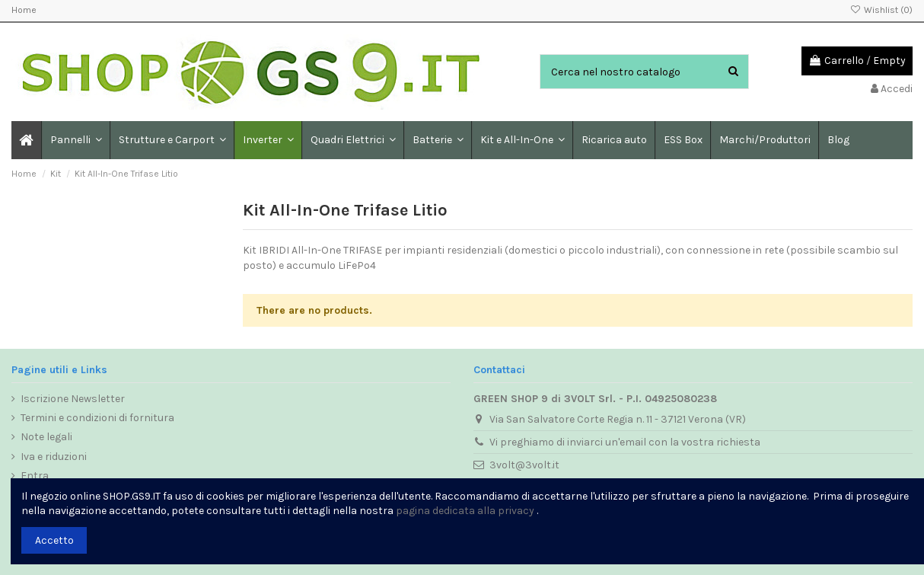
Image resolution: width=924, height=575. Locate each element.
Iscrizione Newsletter (73, 399)
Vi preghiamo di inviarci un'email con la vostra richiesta (625, 442)
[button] (172, 140)
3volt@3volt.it (524, 465)
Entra (35, 476)
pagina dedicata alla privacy (465, 511)
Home (24, 10)
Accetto (54, 540)
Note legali (46, 437)
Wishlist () (881, 10)
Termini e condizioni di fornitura (97, 418)
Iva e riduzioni (54, 457)
